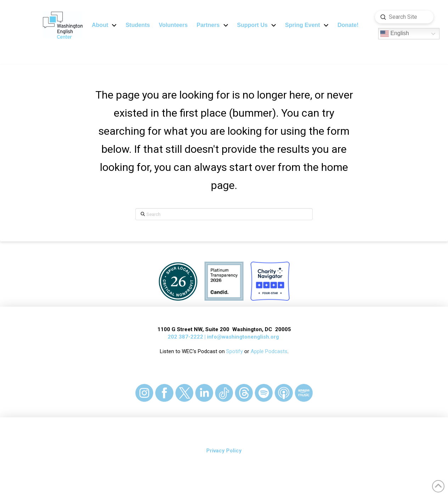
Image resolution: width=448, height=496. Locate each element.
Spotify (234, 351)
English (395, 34)
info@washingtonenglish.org (243, 337)
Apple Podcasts (269, 351)
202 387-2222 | (187, 337)
